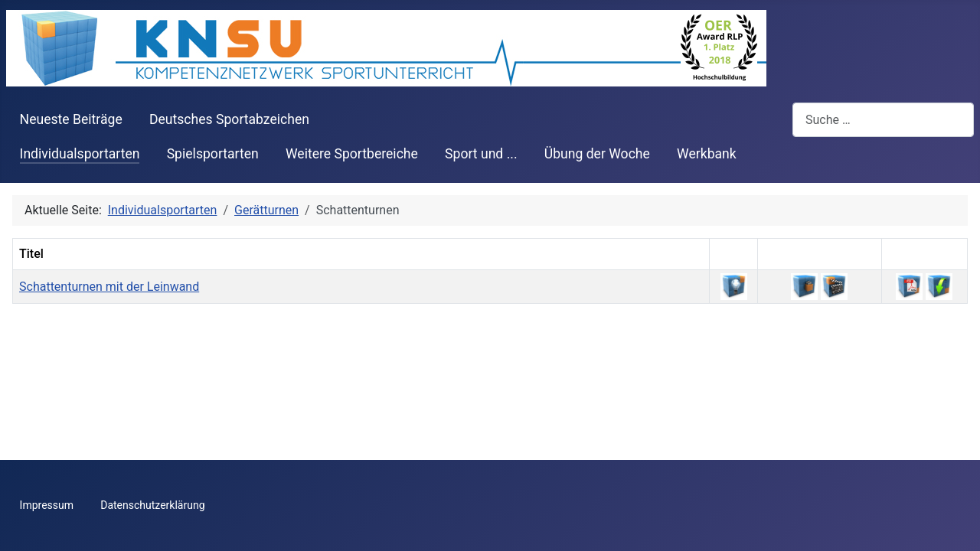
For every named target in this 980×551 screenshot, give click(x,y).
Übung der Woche (597, 154)
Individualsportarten (80, 154)
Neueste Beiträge (71, 119)
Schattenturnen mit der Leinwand (109, 287)
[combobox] (883, 120)
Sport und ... (481, 154)
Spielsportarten (213, 154)
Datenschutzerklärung (152, 505)
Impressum (47, 505)
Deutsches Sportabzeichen (229, 119)
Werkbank (707, 154)
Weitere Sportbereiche (352, 154)
